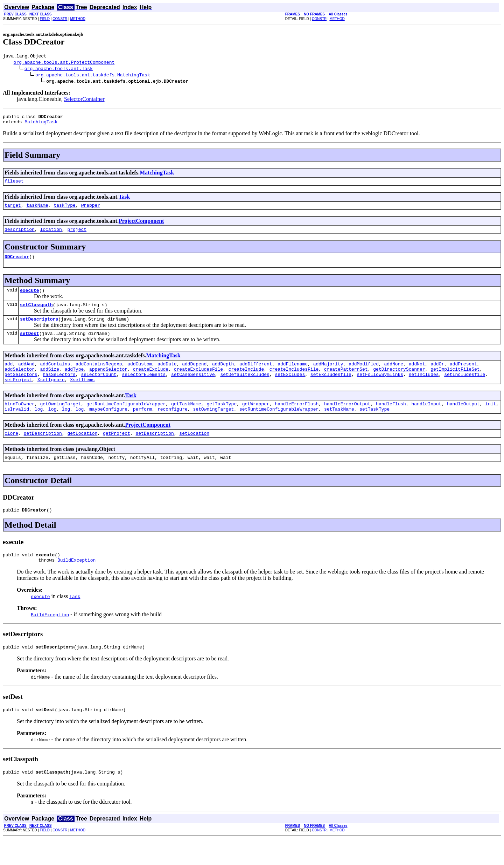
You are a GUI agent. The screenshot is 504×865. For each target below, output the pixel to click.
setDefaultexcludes (245, 389)
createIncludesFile (294, 383)
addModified (364, 376)
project (77, 235)
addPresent (463, 376)
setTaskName (339, 427)
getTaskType (222, 420)
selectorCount (99, 389)
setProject (18, 395)
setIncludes (424, 389)
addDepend (194, 376)
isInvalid (17, 427)
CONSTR (60, 19)
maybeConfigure (108, 427)
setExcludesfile (331, 389)
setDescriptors (39, 329)
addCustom (140, 376)
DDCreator (17, 264)
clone (11, 452)
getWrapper (256, 420)
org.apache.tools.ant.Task (59, 69)
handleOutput (463, 420)
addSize (50, 383)
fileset (14, 185)
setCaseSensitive (193, 389)
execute (30, 298)
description (20, 235)
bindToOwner (20, 420)
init (491, 420)
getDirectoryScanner (399, 383)
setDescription (155, 452)
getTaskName (186, 420)
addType (74, 383)
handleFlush (391, 420)
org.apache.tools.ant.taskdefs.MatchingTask (93, 76)
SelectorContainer (84, 100)
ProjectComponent (141, 226)
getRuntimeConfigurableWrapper (126, 420)
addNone (394, 376)
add (9, 376)
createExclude (151, 383)
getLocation (82, 452)
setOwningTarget (213, 427)
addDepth (223, 376)
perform (143, 427)
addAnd (26, 376)
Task (124, 201)
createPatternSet (346, 383)
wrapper (90, 210)
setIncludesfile (465, 389)
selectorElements (144, 389)
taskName (37, 210)
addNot (417, 376)
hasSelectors (59, 389)
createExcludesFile (198, 383)
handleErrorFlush (297, 420)
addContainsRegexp (99, 376)
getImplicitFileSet (455, 383)
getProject (117, 452)
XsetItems (82, 395)
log (39, 427)
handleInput (426, 420)
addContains (55, 376)
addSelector (20, 383)
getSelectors (21, 389)
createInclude (246, 383)
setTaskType (374, 427)
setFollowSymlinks (380, 389)
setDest (30, 345)
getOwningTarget (60, 420)
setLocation (194, 452)
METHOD (78, 19)
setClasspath (36, 314)
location (51, 235)
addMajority (328, 376)
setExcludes (290, 389)
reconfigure (173, 427)
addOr (437, 376)
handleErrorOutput (347, 420)
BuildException (76, 583)
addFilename (293, 376)
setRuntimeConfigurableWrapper (279, 427)
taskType (64, 210)
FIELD (45, 19)
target (13, 210)
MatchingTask (41, 125)
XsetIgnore (51, 395)
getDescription (43, 452)
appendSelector (108, 383)
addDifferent (256, 376)
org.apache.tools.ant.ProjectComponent (64, 63)
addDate (167, 376)
